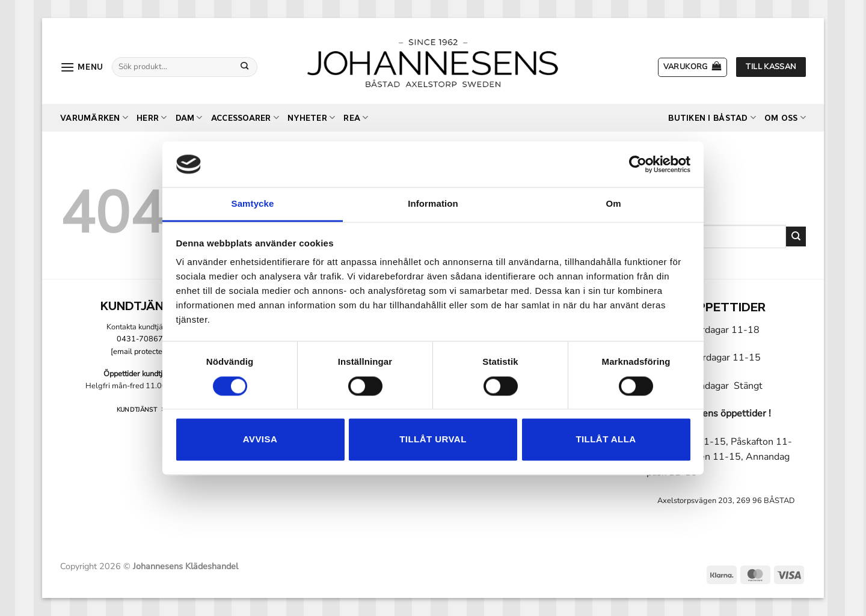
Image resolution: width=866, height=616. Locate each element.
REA (356, 117)
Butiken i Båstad (712, 117)
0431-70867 (140, 339)
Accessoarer (245, 117)
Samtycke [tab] (253, 204)
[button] (82, 67)
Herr (152, 117)
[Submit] (245, 67)
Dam (189, 117)
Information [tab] (433, 204)
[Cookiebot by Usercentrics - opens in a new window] (638, 164)
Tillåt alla (606, 440)
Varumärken (94, 117)
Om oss (785, 117)
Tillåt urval (433, 440)
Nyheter (311, 117)
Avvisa (260, 440)
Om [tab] (613, 204)
